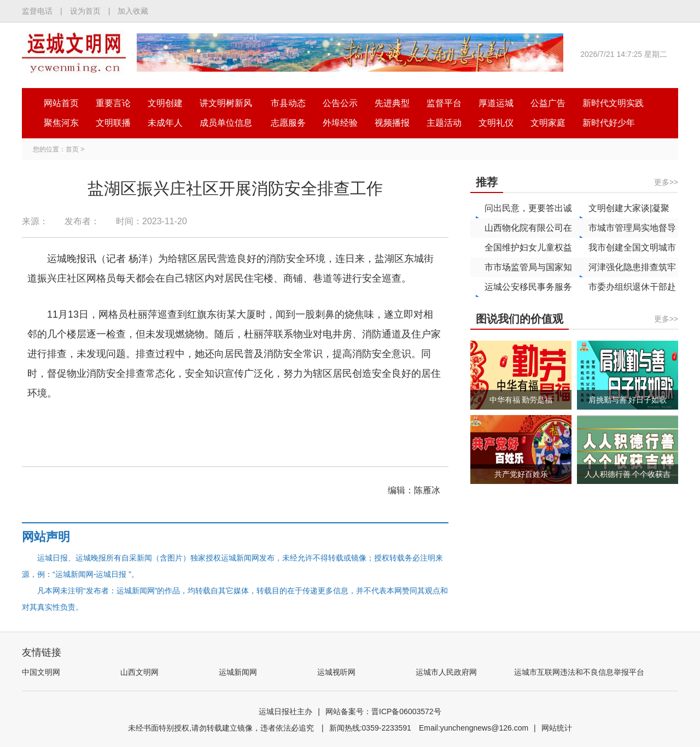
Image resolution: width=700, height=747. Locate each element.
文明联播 (113, 123)
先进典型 (392, 103)
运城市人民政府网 (446, 672)
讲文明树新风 (226, 103)
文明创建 (165, 103)
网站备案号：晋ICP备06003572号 (383, 711)
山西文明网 (139, 672)
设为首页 (85, 11)
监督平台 (444, 103)
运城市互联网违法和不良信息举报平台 (579, 672)
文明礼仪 (496, 123)
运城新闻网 (238, 672)
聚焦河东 (61, 123)
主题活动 (444, 123)
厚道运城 (496, 103)
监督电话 (37, 11)
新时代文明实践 (613, 103)
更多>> (666, 182)
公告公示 (340, 103)
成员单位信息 (226, 123)
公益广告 (548, 103)
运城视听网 (336, 672)
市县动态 (288, 103)
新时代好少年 (609, 123)
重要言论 (113, 103)
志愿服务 (288, 123)
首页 (72, 149)
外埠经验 (340, 123)
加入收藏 (133, 11)
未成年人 (165, 123)
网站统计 (557, 728)
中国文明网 (41, 672)
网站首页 (61, 103)
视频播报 (392, 123)
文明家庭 (548, 123)
